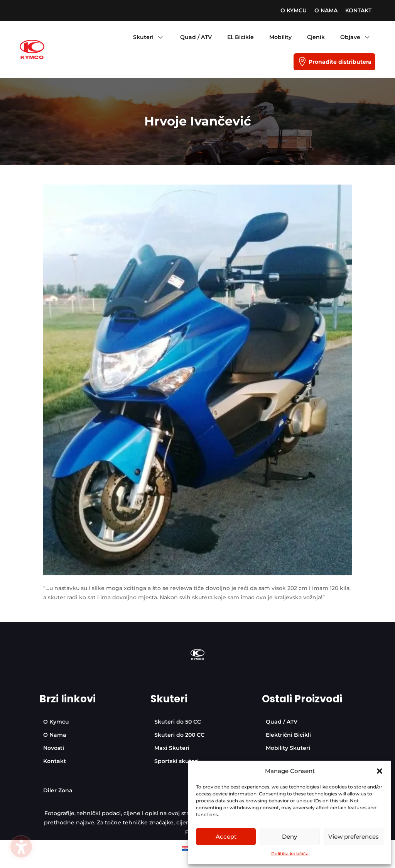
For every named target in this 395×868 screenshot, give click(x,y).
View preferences (354, 837)
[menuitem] (294, 10)
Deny (289, 837)
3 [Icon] (160, 37)
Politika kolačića (290, 854)
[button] (380, 771)
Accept (226, 837)
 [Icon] (302, 62)
